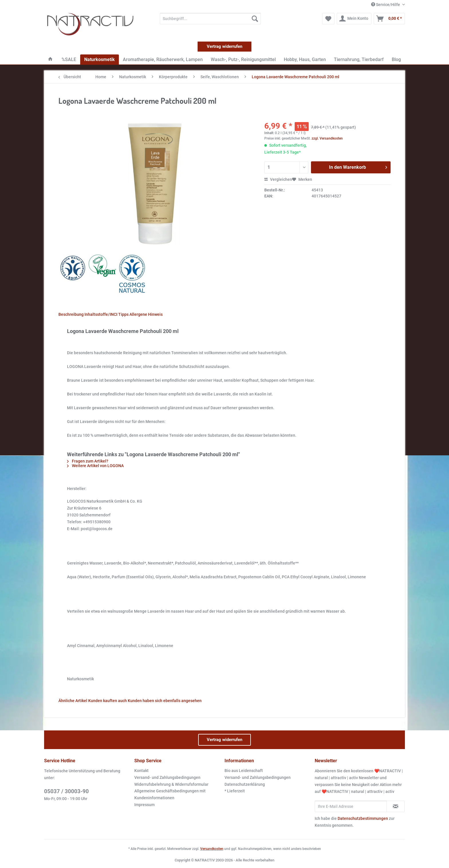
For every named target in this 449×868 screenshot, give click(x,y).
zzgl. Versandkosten (327, 138)
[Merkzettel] (328, 19)
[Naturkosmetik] (100, 59)
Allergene (138, 314)
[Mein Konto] (354, 19)
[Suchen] (255, 19)
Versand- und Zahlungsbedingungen (167, 777)
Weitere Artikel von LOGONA (95, 466)
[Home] (50, 59)
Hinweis (155, 314)
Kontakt (141, 771)
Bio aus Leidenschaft (244, 771)
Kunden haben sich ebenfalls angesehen (165, 701)
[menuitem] (210, 21)
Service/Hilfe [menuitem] (386, 5)
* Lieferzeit (235, 791)
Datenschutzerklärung (245, 784)
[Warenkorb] (389, 19)
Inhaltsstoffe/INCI (101, 314)
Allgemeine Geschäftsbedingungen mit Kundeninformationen (170, 794)
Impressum (144, 805)
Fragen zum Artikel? (88, 461)
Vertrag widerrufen (224, 46)
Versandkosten (212, 849)
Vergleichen (278, 179)
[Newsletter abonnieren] (396, 806)
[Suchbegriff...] (210, 19)
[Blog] (396, 59)
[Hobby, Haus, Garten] (305, 59)
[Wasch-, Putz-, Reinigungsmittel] (243, 59)
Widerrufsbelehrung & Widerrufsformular (171, 784)
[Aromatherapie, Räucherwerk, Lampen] (163, 59)
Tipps (123, 314)
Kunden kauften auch (108, 701)
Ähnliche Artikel (73, 701)
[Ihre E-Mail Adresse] (351, 806)
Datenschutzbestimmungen (363, 818)
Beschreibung (71, 314)
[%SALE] (69, 59)
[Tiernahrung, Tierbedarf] (359, 59)
